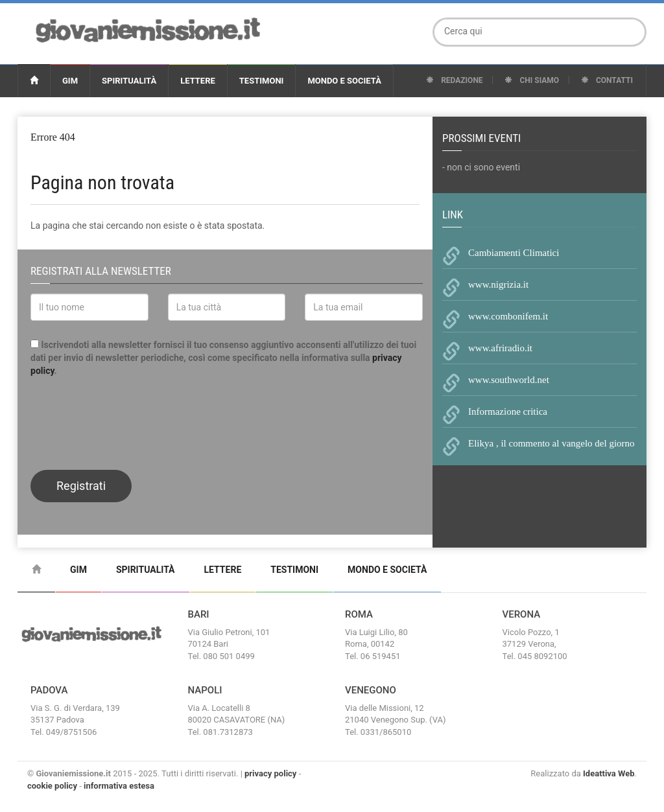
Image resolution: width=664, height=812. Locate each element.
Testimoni (262, 81)
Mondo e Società (344, 81)
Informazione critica (508, 412)
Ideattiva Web (609, 773)
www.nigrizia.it (498, 284)
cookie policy (52, 786)
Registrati (81, 486)
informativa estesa (119, 786)
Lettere (198, 81)
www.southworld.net (509, 380)
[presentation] (129, 422)
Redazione (454, 80)
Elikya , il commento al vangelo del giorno (551, 443)
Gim (70, 81)
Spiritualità (129, 81)
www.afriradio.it (500, 348)
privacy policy (270, 773)
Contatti (607, 80)
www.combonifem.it (508, 316)
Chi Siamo (532, 80)
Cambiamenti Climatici (514, 253)
